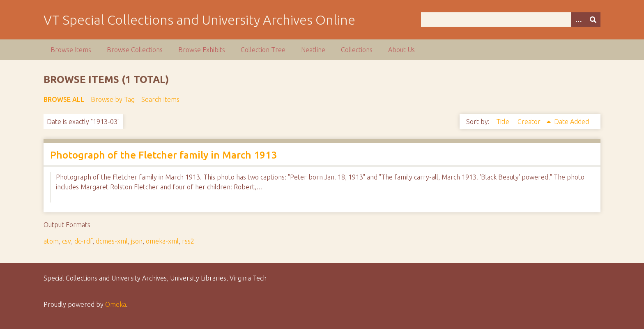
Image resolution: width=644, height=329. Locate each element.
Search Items (160, 99)
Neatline (313, 50)
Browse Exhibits (202, 50)
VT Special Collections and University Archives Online (199, 20)
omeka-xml (162, 241)
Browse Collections (135, 50)
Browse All (64, 99)
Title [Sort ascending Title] (504, 122)
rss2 (188, 241)
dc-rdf (83, 241)
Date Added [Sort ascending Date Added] (572, 122)
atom (51, 241)
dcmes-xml (112, 241)
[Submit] (593, 20)
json (137, 241)
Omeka (116, 304)
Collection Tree (263, 50)
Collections (357, 50)
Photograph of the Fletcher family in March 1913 (163, 155)
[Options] (578, 20)
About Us (401, 50)
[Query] (511, 20)
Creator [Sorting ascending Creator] (530, 122)
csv (67, 241)
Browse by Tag (113, 99)
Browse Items (71, 50)
